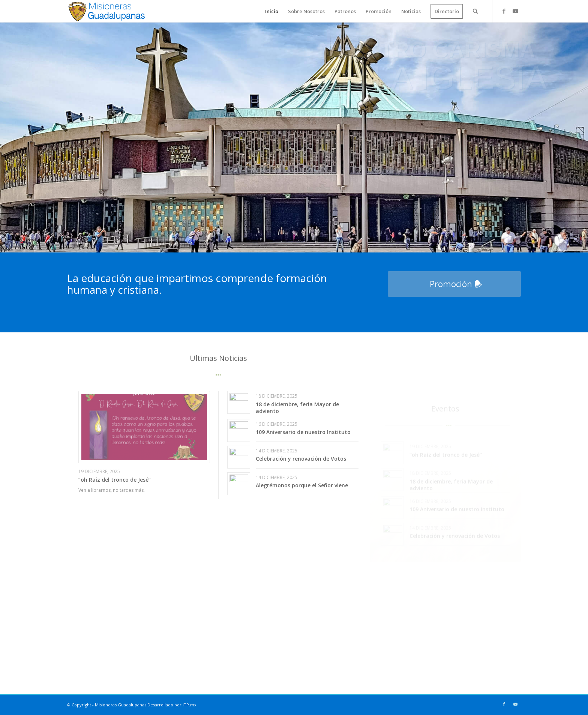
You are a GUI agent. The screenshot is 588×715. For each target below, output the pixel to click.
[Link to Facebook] (504, 11)
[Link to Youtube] (515, 11)
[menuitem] (272, 11)
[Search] (475, 11)
